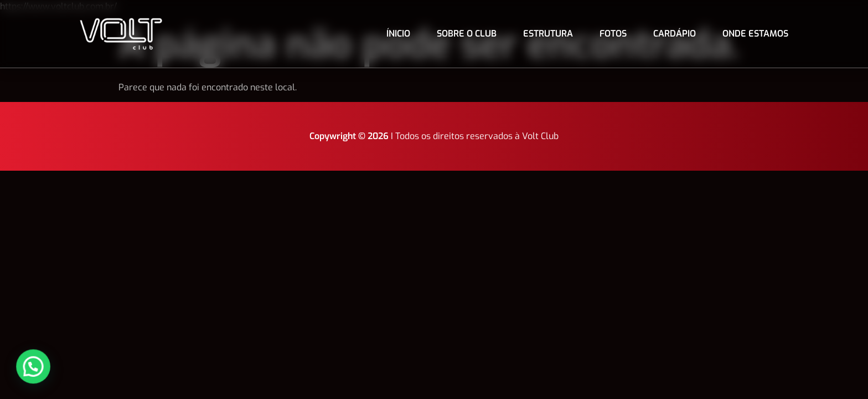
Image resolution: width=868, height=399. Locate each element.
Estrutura (548, 34)
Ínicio (398, 34)
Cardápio (675, 34)
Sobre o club (467, 34)
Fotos (613, 34)
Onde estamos (755, 34)
